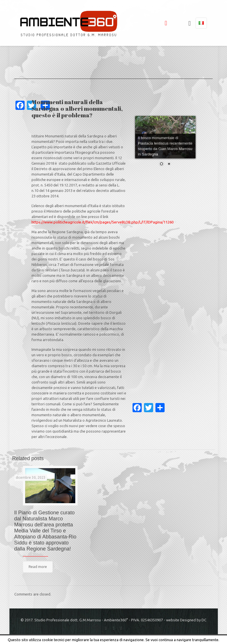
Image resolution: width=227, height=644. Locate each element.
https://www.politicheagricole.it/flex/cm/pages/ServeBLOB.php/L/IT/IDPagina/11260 (102, 222)
